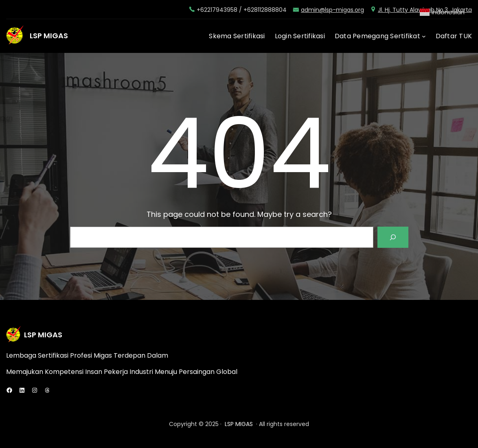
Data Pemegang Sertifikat (377, 36)
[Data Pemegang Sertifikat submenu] (424, 36)
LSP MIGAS (49, 36)
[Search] (393, 237)
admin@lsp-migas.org (332, 10)
